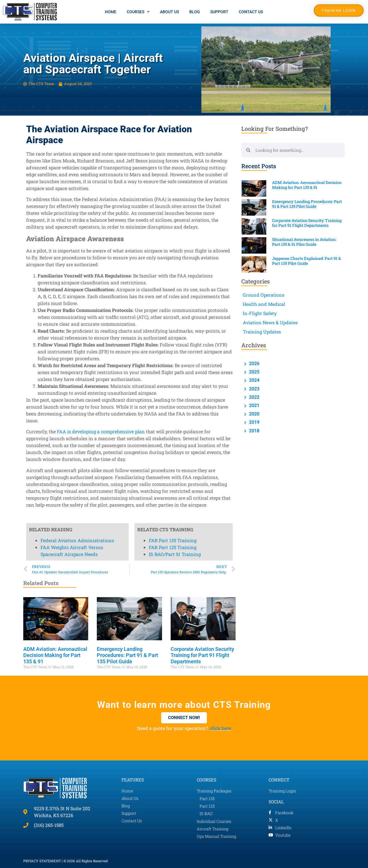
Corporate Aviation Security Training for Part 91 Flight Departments (202, 655)
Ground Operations (264, 295)
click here (220, 728)
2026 (254, 364)
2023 (254, 389)
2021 (254, 406)
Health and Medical (264, 304)
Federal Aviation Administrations (77, 174)
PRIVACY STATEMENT (42, 861)
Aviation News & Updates (270, 322)
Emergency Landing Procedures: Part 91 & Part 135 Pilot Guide (127, 655)
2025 (254, 372)
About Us (169, 12)
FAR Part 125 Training (173, 180)
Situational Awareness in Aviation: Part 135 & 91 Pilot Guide (304, 242)
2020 (254, 414)
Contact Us (251, 12)
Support (219, 12)
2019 (254, 422)
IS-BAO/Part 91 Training (175, 187)
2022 (254, 397)
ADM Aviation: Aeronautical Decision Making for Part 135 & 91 (55, 655)
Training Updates (262, 332)
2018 (254, 431)
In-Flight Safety (260, 313)
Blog (195, 12)
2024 (254, 380)
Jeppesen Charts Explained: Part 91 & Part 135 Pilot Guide (307, 261)
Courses (138, 12)
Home (111, 12)
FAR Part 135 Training (173, 174)
